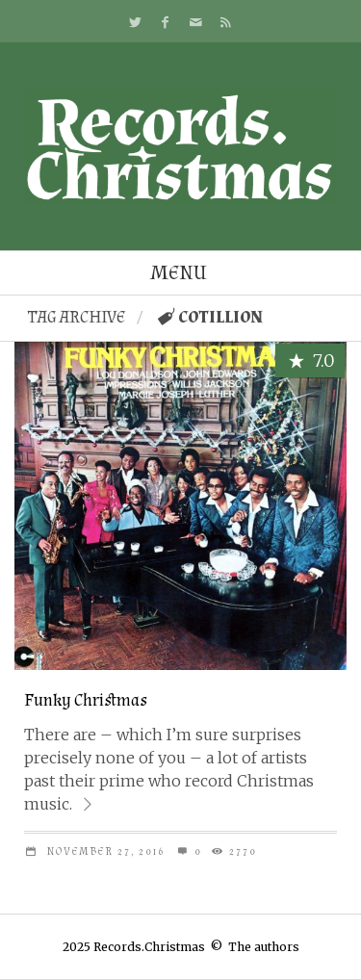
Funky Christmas (86, 700)
